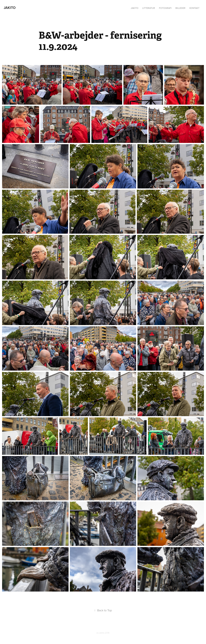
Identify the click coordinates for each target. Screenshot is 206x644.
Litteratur (149, 8)
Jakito (10, 8)
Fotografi (165, 8)
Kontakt (194, 8)
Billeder (180, 8)
